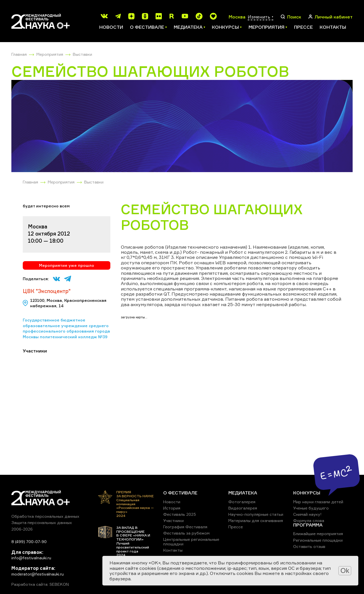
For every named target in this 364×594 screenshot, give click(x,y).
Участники (173, 520)
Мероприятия (50, 54)
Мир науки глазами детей (318, 502)
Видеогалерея (243, 508)
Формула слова (309, 520)
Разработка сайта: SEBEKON (40, 584)
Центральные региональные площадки (191, 542)
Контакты (333, 27)
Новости (111, 27)
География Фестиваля (185, 527)
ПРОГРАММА (308, 525)
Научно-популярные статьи (256, 514)
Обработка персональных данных (45, 516)
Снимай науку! (307, 514)
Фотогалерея (242, 502)
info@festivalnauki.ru (31, 558)
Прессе (303, 27)
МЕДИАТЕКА (243, 493)
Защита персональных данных (42, 522)
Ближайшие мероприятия (318, 534)
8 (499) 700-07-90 (29, 542)
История (172, 508)
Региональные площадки (318, 540)
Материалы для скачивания (256, 520)
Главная (19, 54)
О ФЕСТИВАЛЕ (180, 493)
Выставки (82, 54)
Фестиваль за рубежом (186, 533)
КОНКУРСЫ (307, 493)
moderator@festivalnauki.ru (38, 574)
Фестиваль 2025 (180, 514)
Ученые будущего (311, 508)
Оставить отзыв (309, 546)
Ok (345, 571)
